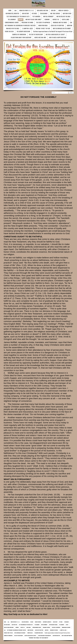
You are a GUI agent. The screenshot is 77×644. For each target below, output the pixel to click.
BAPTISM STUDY (67, 14)
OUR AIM (53, 11)
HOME (10, 11)
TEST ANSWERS (36, 17)
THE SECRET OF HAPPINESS (43, 23)
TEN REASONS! (44, 14)
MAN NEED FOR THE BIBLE (13, 29)
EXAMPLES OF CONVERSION (19, 35)
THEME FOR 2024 (9, 32)
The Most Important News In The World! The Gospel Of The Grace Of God (53, 32)
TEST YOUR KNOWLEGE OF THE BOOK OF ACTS (18, 17)
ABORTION (70, 26)
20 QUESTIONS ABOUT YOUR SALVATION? (21, 38)
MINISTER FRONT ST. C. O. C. (27, 11)
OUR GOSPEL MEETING (43, 11)
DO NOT (21, 20)
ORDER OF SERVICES (63, 11)
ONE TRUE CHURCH (55, 14)
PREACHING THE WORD (27, 23)
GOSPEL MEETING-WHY (40, 38)
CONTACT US (56, 20)
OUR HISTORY (25, 14)
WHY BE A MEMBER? (48, 17)
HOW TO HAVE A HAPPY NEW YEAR (58, 38)
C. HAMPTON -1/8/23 (28, 29)
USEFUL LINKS (65, 20)
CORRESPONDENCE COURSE (12, 23)
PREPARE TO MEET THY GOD (43, 29)
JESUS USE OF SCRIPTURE (57, 26)
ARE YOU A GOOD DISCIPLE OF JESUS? (55, 35)
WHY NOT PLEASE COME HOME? (33, 20)
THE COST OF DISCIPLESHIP (36, 35)
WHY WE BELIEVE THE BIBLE (63, 17)
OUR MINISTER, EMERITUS (12, 14)
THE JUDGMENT (12, 20)
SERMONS (47, 20)
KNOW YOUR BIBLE (43, 26)
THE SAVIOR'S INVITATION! (23, 32)
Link (15, 11)
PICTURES (34, 14)
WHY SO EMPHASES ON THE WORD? (62, 29)
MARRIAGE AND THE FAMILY (60, 23)
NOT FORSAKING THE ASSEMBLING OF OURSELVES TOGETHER (20, 26)
